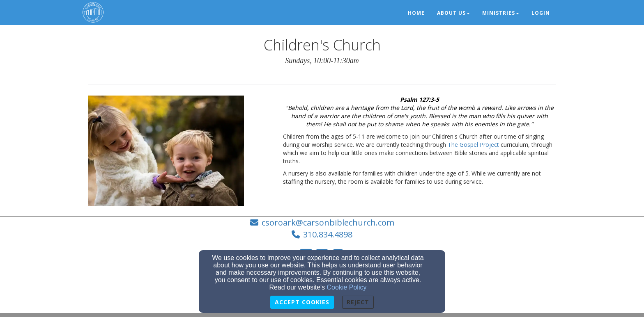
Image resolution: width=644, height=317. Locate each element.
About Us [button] (453, 13)
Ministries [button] (501, 13)
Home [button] (416, 13)
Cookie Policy (347, 287)
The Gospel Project (473, 145)
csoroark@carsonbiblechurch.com (328, 222)
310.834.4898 (328, 234)
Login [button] (541, 13)
